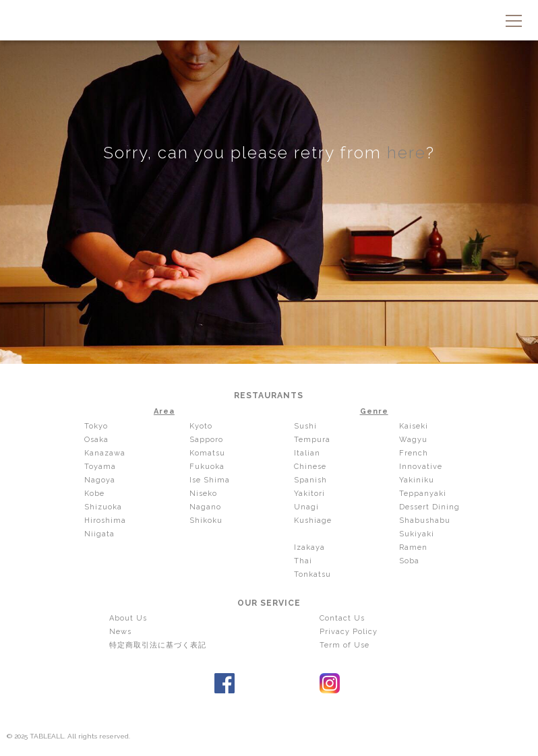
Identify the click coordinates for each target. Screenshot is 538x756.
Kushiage (313, 521)
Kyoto (201, 426)
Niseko (203, 494)
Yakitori (309, 494)
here (407, 153)
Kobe (94, 494)
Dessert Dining (429, 507)
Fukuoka (207, 467)
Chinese (310, 467)
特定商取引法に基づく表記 (158, 645)
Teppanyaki (423, 494)
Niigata (99, 534)
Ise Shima (210, 480)
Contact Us (342, 618)
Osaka (96, 440)
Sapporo (206, 440)
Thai (303, 561)
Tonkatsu (312, 574)
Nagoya (100, 480)
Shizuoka (103, 507)
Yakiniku (417, 480)
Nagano (205, 507)
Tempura (312, 440)
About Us (128, 618)
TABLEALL (269, 22)
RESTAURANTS (269, 396)
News (120, 632)
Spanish (310, 480)
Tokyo (96, 426)
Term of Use (345, 645)
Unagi (306, 507)
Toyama (100, 467)
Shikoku (206, 521)
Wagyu (413, 440)
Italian (307, 453)
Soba (409, 561)
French (414, 453)
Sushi (305, 426)
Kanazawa (105, 453)
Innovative (421, 467)
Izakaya (309, 547)
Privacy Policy (349, 632)
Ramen (413, 547)
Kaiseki (414, 426)
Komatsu (207, 453)
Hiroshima (105, 521)
